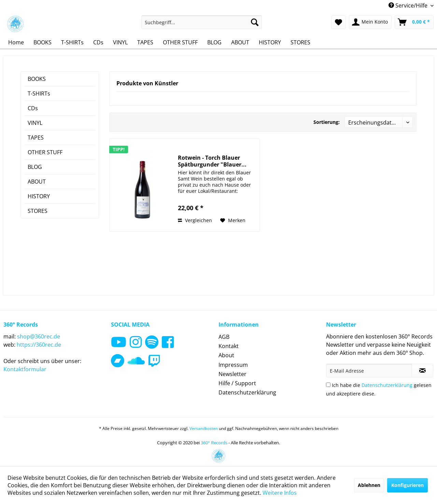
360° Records (214, 443)
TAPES (36, 138)
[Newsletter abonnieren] (422, 371)
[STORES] (300, 42)
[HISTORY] (270, 42)
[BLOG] (214, 42)
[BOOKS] (43, 42)
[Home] (16, 42)
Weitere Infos (280, 493)
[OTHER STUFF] (180, 42)
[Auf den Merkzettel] (233, 220)
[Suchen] (255, 22)
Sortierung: (327, 122)
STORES (38, 211)
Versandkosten (204, 428)
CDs (33, 108)
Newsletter (232, 374)
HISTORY (39, 196)
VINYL (35, 123)
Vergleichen (195, 220)
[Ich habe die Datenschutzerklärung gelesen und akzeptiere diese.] (328, 385)
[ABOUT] (240, 42)
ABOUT (37, 182)
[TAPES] (145, 42)
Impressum (233, 365)
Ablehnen (369, 485)
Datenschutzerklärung (247, 392)
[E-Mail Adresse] (369, 371)
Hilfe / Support (237, 383)
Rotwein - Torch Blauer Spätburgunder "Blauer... (212, 161)
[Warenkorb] (414, 22)
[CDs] (98, 42)
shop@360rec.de (39, 336)
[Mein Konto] (370, 22)
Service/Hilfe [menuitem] (409, 5)
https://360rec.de (39, 345)
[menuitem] (202, 22)
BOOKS (37, 79)
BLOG (35, 167)
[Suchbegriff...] (202, 22)
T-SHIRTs (39, 93)
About (226, 355)
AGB (224, 337)
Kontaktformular (25, 369)
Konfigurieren (407, 485)
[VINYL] (120, 42)
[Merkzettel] (339, 22)
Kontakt (229, 346)
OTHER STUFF (45, 152)
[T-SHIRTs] (72, 42)
